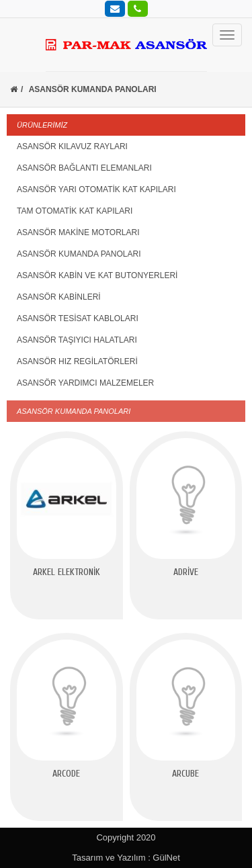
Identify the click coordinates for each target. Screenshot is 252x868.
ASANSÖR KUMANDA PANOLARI (79, 254)
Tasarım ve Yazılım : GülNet (126, 858)
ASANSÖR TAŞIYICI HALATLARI (77, 340)
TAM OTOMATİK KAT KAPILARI (75, 211)
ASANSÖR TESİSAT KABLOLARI (78, 318)
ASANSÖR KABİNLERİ (59, 297)
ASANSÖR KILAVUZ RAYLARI (72, 146)
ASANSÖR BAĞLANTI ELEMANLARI (84, 168)
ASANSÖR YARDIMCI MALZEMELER (85, 383)
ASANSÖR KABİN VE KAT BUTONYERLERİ (97, 275)
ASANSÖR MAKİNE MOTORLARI (78, 232)
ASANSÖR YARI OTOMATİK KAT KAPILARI (96, 189)
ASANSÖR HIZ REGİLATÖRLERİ (77, 361)
